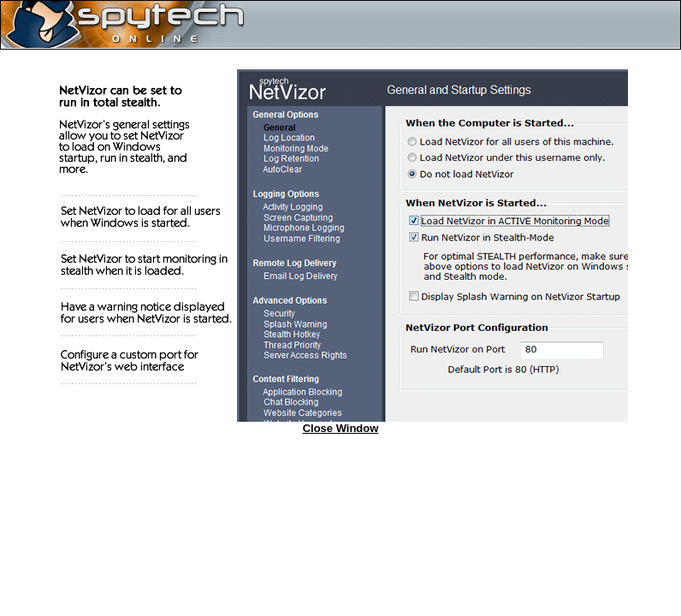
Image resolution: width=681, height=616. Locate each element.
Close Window (341, 428)
